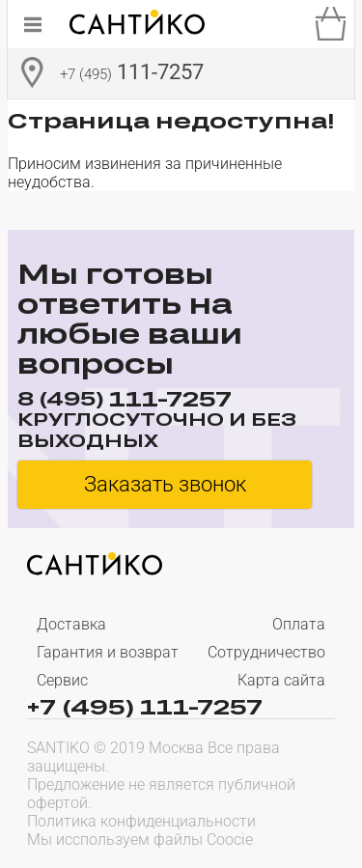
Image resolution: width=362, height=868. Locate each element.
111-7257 (132, 74)
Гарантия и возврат (108, 652)
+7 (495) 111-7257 (145, 706)
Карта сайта (281, 680)
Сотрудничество (266, 652)
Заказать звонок (165, 484)
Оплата (299, 624)
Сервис (62, 680)
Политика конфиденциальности (141, 821)
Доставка (71, 624)
